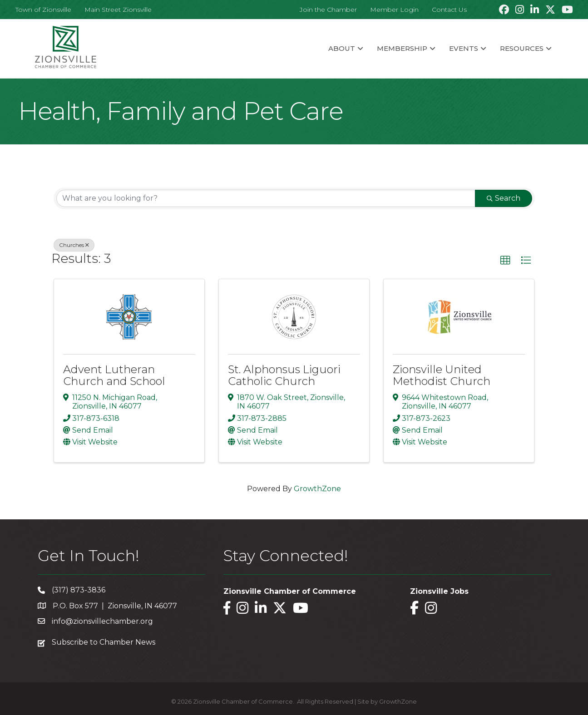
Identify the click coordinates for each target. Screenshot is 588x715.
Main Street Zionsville (118, 10)
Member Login (394, 10)
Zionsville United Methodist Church (442, 375)
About (342, 48)
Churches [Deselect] (74, 245)
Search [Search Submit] (504, 198)
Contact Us (449, 10)
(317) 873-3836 (79, 590)
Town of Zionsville (43, 10)
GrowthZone (317, 489)
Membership (402, 48)
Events (464, 48)
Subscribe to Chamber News (104, 642)
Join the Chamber (328, 10)
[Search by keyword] (266, 198)
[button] (505, 261)
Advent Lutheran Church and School (114, 375)
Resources (522, 48)
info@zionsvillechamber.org (102, 621)
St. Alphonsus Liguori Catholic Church (284, 375)
